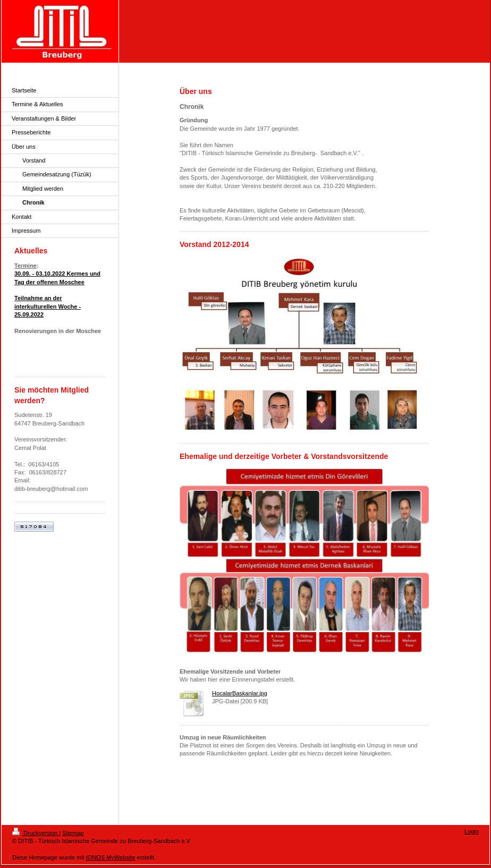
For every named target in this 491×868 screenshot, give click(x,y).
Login (472, 831)
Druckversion (36, 833)
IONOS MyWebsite (111, 857)
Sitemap (73, 833)
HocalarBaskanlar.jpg (240, 693)
